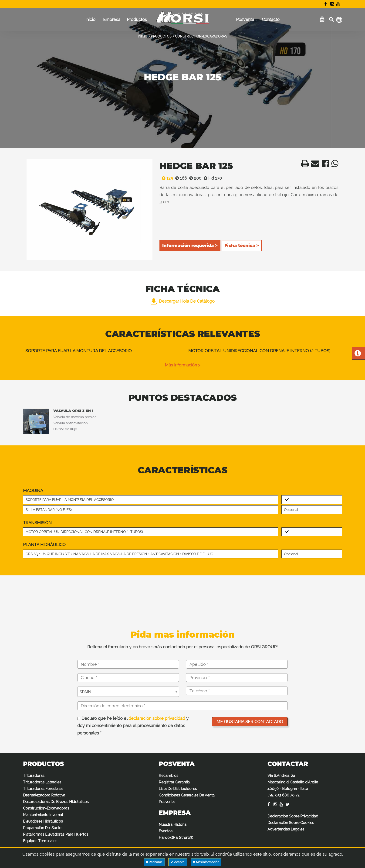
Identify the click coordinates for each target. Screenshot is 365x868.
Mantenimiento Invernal (43, 815)
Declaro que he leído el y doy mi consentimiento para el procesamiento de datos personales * (133, 726)
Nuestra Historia (173, 825)
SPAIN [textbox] (85, 692)
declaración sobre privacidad (157, 718)
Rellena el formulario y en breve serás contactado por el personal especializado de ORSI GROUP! (182, 647)
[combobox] (128, 692)
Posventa (245, 19)
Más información (206, 862)
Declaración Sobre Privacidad (293, 816)
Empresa (112, 19)
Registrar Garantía (174, 782)
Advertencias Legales (286, 829)
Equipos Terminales (40, 841)
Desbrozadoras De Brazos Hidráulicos (56, 802)
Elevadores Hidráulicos (43, 821)
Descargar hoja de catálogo (183, 301)
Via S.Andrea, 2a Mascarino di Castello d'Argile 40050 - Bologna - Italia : (293, 785)
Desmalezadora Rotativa (44, 795)
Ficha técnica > (242, 246)
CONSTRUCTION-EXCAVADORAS (201, 36)
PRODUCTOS (161, 36)
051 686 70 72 (287, 795)
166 (180, 178)
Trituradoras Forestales (43, 789)
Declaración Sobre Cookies (291, 823)
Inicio (90, 19)
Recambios (169, 776)
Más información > (182, 365)
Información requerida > (190, 246)
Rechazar (154, 862)
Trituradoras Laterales (42, 782)
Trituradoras (34, 776)
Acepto (178, 862)
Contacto (271, 19)
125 (166, 178)
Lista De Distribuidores (178, 789)
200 (194, 178)
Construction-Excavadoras (46, 808)
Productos (137, 19)
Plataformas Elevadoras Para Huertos (56, 834)
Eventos (166, 831)
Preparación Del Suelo (42, 828)
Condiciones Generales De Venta (187, 795)
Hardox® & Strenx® (176, 838)
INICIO (143, 36)
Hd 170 (212, 178)
